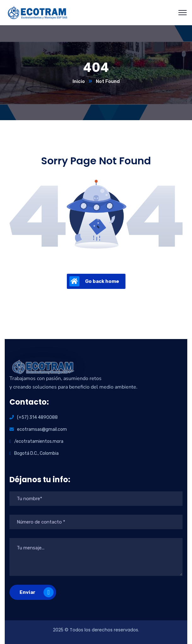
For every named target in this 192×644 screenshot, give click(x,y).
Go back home (94, 281)
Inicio (79, 81)
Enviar (37, 592)
